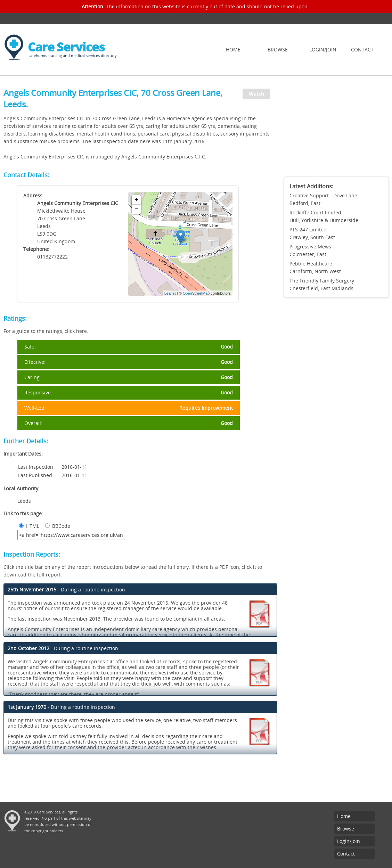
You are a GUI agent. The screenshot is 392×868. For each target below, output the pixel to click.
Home (233, 50)
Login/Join (323, 50)
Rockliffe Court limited (315, 212)
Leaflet (170, 293)
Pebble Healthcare (311, 264)
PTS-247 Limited (308, 230)
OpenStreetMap (196, 293)
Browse (278, 50)
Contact (362, 50)
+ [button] (136, 200)
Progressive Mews (310, 247)
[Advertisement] (336, 129)
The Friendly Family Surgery (322, 281)
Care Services (66, 47)
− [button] (136, 209)
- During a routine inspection (66, 589)
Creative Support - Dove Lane (323, 195)
